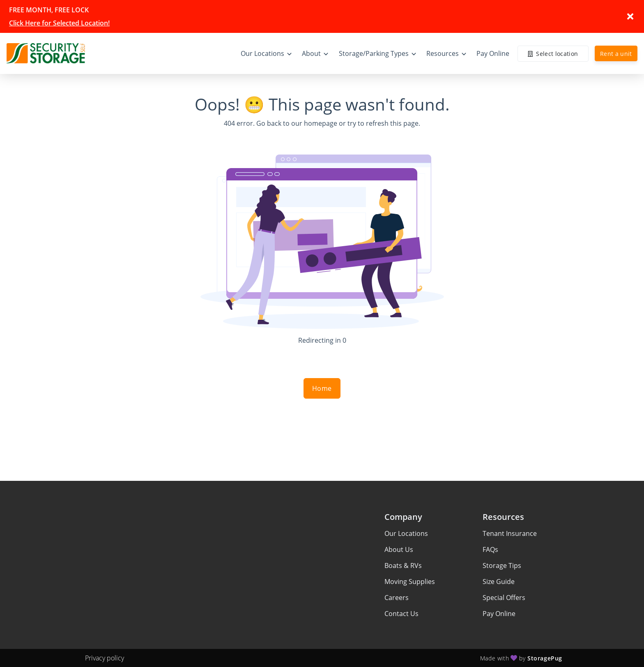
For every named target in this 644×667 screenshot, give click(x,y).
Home (322, 388)
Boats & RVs (403, 565)
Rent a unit (616, 54)
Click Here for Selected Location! (59, 23)
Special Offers (504, 598)
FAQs (490, 549)
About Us (399, 549)
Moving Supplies (410, 582)
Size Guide (499, 582)
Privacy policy (105, 658)
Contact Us (401, 614)
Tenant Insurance (510, 533)
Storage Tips (502, 565)
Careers (397, 598)
